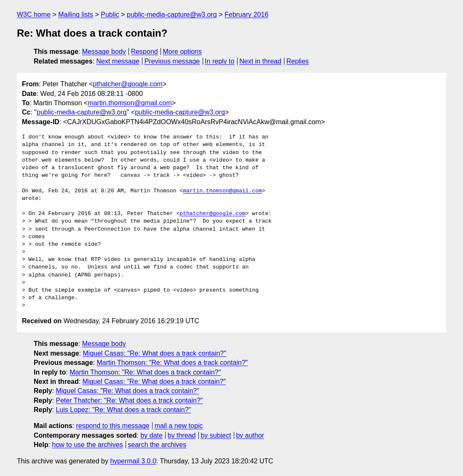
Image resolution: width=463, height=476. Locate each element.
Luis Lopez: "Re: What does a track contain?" (123, 410)
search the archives (157, 445)
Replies (298, 61)
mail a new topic (179, 426)
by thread (182, 435)
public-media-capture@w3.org (172, 15)
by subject (216, 435)
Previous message (172, 61)
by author (250, 435)
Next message (118, 61)
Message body (104, 52)
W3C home (34, 15)
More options (183, 52)
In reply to (219, 61)
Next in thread (260, 61)
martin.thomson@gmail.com (130, 103)
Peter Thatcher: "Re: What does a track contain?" (129, 400)
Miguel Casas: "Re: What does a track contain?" (155, 353)
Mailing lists (76, 15)
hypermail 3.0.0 (133, 461)
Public (110, 15)
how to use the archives (88, 445)
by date (151, 435)
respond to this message (112, 426)
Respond (145, 52)
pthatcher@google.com (128, 84)
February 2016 (246, 15)
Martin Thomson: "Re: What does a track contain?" (172, 363)
